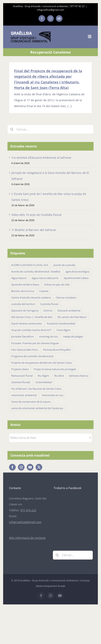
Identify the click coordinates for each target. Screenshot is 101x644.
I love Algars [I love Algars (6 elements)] (63, 330)
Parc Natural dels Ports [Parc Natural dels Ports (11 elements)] (25, 350)
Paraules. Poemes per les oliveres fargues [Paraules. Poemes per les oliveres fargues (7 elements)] (35, 343)
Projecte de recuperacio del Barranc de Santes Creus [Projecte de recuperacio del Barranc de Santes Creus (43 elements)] (41, 363)
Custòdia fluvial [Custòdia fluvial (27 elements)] (49, 304)
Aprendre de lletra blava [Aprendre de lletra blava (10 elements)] (25, 285)
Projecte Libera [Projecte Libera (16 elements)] (20, 369)
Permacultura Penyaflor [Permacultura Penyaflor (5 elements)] (57, 350)
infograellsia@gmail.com (50, 10)
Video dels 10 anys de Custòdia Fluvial (36, 215)
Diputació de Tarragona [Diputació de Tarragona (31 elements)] (25, 311)
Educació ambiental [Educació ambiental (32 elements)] (69, 311)
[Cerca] (12, 129)
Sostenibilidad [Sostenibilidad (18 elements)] (44, 382)
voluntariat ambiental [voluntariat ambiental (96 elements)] (24, 395)
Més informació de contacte (27, 538)
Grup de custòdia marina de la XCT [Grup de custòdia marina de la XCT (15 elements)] (31, 330)
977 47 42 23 (77, 6)
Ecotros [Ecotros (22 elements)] (48, 311)
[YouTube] (30, 467)
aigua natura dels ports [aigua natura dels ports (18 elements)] (45, 278)
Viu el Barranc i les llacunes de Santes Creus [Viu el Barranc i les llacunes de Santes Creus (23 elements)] (36, 389)
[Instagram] (21, 467)
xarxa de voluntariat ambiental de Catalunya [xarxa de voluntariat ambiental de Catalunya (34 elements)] (37, 408)
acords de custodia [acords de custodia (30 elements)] (64, 265)
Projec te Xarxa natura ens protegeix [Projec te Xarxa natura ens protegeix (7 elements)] (55, 369)
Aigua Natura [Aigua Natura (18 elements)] (19, 278)
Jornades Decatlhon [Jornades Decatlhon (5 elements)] (23, 337)
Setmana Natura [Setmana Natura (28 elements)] (79, 376)
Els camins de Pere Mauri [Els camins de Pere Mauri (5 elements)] (72, 317)
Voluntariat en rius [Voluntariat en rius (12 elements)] (52, 395)
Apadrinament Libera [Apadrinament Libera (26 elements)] (76, 278)
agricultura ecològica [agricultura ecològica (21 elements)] (77, 272)
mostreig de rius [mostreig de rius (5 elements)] (49, 337)
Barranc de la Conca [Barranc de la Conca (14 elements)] (23, 291)
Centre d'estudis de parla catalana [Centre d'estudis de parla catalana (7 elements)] (31, 298)
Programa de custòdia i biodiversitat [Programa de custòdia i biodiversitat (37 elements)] (32, 356)
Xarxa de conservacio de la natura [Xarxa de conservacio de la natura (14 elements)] (31, 402)
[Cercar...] (51, 129)
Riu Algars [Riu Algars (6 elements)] (43, 376)
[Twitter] (39, 467)
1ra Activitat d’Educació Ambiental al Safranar (41, 158)
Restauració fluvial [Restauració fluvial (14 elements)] (22, 376)
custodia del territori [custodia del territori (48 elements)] (23, 304)
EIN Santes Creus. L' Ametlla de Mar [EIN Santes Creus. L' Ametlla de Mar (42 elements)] (32, 317)
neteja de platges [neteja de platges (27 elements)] (73, 337)
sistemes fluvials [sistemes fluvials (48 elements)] (21, 382)
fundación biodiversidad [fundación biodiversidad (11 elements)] (61, 324)
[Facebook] (12, 467)
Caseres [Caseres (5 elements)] (44, 291)
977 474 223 (28, 510)
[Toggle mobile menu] (90, 37)
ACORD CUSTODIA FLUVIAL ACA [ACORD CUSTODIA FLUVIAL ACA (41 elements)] (30, 265)
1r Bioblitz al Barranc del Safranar (34, 230)
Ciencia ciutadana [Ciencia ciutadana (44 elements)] (66, 298)
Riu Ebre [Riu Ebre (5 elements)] (59, 376)
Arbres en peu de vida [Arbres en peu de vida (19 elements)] (57, 285)
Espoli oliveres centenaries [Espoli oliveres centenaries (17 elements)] (27, 324)
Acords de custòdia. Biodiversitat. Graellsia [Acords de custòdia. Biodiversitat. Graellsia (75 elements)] (36, 272)
